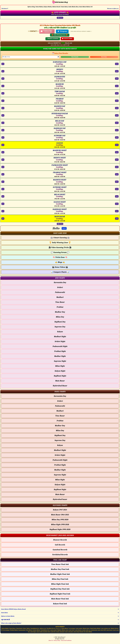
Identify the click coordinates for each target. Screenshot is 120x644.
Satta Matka (89, 632)
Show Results (75, 57)
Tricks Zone (60, 257)
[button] (60, 233)
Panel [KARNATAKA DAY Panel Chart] (117, 64)
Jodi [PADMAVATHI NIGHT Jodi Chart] (3, 167)
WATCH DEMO (67, 39)
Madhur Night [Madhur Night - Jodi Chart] (60, 356)
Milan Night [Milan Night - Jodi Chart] (60, 366)
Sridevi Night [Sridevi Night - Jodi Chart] (60, 341)
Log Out (64, 228)
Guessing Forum (60, 252)
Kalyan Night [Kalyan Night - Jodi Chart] (60, 371)
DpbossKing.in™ (62, 637)
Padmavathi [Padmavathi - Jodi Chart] (60, 292)
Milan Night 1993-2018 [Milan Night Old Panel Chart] (60, 525)
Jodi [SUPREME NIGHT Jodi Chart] (3, 189)
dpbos (28, 628)
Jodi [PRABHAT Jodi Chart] (3, 101)
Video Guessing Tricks (60, 247)
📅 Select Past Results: (60, 53)
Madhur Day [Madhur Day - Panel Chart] (60, 426)
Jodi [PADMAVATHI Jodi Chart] (3, 79)
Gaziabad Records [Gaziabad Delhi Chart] (60, 550)
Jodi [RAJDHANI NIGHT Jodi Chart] (3, 211)
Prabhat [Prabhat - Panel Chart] (60, 421)
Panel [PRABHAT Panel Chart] (117, 101)
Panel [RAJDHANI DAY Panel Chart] (117, 130)
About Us (51, 640)
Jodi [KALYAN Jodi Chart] (3, 145)
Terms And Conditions (66, 640)
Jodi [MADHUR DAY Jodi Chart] (3, 108)
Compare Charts (60, 272)
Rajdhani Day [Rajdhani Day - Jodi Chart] (60, 322)
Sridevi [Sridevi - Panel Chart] (60, 401)
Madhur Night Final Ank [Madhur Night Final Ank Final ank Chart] (60, 574)
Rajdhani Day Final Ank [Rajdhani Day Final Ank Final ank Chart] (60, 589)
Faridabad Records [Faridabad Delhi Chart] (60, 555)
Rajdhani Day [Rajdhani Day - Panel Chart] (60, 435)
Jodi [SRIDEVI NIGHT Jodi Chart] (3, 160)
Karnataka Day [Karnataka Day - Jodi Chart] (60, 282)
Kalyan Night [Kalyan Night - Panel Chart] (60, 485)
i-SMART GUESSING (53, 39)
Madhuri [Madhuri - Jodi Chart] (60, 297)
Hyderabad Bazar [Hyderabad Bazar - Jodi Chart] (60, 386)
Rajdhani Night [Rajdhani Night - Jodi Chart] (60, 376)
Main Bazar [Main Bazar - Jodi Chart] (60, 381)
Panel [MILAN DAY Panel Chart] (117, 123)
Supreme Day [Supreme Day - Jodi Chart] (60, 327)
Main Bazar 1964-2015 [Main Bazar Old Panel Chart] (60, 515)
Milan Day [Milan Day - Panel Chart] (60, 431)
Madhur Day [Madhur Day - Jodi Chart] (60, 312)
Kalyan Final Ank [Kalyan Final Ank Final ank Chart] (60, 604)
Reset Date (104, 57)
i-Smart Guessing (60, 238)
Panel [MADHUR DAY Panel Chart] (117, 108)
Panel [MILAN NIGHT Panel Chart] (117, 196)
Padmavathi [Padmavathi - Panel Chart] (60, 406)
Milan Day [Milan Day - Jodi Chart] (60, 317)
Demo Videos (60, 267)
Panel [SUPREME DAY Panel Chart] (117, 137)
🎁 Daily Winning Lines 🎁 (60, 35)
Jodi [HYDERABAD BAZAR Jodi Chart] (3, 115)
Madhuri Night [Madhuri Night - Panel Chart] (60, 450)
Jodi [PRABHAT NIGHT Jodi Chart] (3, 174)
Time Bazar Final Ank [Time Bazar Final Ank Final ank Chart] (60, 564)
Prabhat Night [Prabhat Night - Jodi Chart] (60, 351)
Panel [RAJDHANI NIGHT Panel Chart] (117, 211)
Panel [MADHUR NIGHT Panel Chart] (117, 182)
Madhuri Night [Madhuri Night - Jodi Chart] (60, 337)
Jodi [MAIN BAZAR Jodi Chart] (3, 219)
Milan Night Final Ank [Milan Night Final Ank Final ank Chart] (60, 584)
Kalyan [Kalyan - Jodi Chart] (60, 332)
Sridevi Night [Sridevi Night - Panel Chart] (60, 455)
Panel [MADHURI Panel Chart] (117, 86)
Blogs (60, 262)
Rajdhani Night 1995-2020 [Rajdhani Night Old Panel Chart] (60, 529)
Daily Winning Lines (60, 243)
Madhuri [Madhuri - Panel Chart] (60, 411)
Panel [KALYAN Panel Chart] (117, 145)
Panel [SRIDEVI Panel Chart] (117, 71)
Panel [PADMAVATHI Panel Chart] (117, 79)
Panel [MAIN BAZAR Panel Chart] (117, 219)
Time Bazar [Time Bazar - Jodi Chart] (60, 302)
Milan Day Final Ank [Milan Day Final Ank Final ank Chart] (60, 579)
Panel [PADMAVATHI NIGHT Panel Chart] (117, 167)
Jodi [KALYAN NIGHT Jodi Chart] (3, 204)
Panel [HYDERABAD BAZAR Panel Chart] (117, 115)
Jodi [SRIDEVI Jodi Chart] (3, 71)
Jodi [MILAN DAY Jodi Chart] (3, 123)
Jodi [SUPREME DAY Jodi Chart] (3, 137)
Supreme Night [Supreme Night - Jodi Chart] (60, 361)
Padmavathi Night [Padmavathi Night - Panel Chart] (60, 460)
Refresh (60, 18)
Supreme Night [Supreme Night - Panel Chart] (60, 475)
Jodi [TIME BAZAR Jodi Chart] (3, 93)
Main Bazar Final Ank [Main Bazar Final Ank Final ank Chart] (60, 599)
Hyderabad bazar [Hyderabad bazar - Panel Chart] (60, 499)
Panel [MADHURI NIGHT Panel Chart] (117, 152)
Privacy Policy (57, 640)
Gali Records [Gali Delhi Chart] (60, 545)
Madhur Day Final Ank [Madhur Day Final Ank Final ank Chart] (60, 569)
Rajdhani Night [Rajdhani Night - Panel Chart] (60, 490)
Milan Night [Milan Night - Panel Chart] (60, 480)
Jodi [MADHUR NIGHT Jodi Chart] (3, 182)
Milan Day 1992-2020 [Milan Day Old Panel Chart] (60, 520)
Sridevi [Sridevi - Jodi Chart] (60, 287)
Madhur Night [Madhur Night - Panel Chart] (60, 470)
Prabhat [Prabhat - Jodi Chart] (60, 307)
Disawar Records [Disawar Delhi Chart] (60, 540)
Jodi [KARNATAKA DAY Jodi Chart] (3, 64)
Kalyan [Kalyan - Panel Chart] (60, 445)
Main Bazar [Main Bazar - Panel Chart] (60, 494)
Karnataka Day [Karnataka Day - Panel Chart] (60, 396)
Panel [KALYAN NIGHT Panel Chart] (117, 204)
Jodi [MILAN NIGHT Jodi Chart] (3, 196)
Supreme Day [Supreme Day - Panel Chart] (60, 440)
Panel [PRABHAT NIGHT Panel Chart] (117, 174)
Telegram (62, 31)
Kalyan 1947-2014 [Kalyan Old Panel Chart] (60, 510)
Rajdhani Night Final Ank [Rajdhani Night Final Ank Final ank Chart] (60, 594)
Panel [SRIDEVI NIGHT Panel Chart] (117, 160)
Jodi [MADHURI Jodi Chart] (3, 86)
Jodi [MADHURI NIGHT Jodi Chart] (3, 152)
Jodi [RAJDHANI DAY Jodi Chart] (3, 130)
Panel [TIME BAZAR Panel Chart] (117, 93)
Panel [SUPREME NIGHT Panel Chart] (117, 189)
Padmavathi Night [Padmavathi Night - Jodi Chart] (60, 346)
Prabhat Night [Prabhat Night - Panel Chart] (60, 465)
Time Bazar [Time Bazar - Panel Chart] (60, 416)
